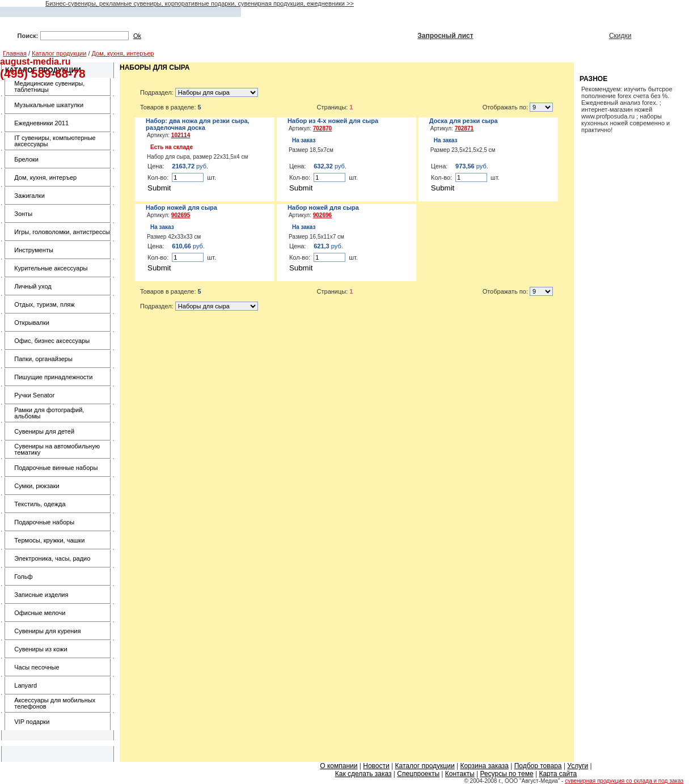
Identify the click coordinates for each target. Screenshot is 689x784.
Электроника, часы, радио (52, 558)
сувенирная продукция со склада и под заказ (624, 781)
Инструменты (34, 250)
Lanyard (26, 685)
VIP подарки (32, 722)
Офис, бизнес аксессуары (52, 341)
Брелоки (26, 159)
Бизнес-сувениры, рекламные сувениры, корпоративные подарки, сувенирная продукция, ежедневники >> (200, 3)
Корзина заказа (484, 766)
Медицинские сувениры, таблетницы (49, 86)
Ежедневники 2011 (41, 123)
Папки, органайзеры (43, 359)
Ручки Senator (34, 395)
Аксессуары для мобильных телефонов (55, 703)
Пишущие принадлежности (53, 377)
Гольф (23, 577)
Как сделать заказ (363, 774)
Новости (376, 766)
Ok (137, 36)
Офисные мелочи (40, 613)
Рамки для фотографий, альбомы (49, 413)
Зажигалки (29, 196)
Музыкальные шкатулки (49, 105)
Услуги (578, 766)
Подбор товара (538, 766)
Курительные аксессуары (51, 268)
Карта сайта (558, 774)
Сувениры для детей (44, 431)
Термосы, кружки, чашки (49, 540)
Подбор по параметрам (273, 36)
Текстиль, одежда (40, 504)
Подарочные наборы (44, 522)
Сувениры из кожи (41, 649)
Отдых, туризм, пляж (44, 304)
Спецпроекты (418, 774)
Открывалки (32, 323)
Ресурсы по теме (506, 774)
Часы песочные (37, 667)
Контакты (460, 774)
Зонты (23, 214)
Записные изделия (41, 595)
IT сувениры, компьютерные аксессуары (55, 141)
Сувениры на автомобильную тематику (57, 449)
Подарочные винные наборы (56, 468)
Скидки (620, 36)
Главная (15, 53)
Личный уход (33, 286)
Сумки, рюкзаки (37, 486)
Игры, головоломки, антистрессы (62, 232)
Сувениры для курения (47, 631)
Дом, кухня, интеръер (123, 53)
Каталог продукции (59, 53)
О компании (339, 766)
